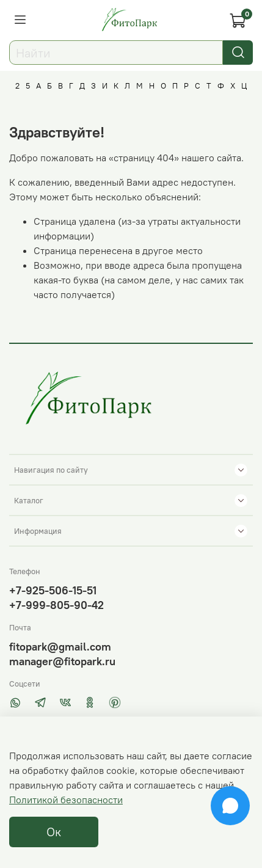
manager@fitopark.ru (62, 661)
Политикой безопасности (66, 800)
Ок (54, 832)
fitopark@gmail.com (60, 647)
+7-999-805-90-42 (56, 605)
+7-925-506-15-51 (53, 590)
